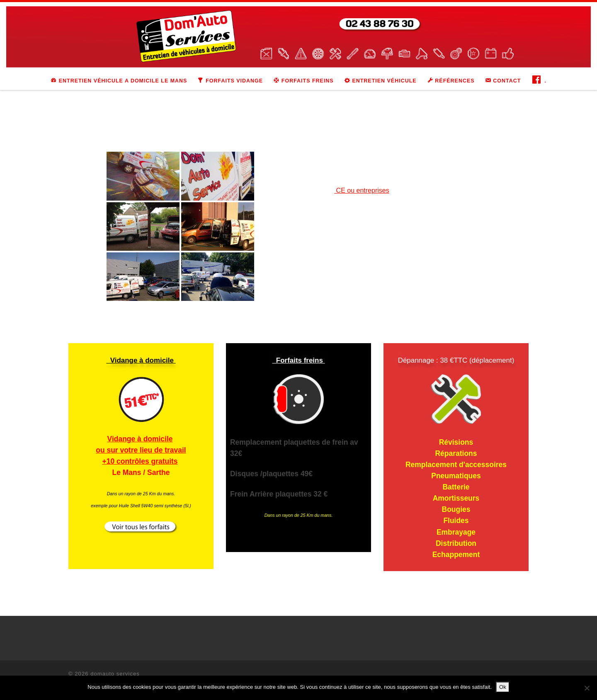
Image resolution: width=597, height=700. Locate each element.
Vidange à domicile (141, 360)
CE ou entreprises (362, 190)
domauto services (115, 674)
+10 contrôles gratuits (140, 461)
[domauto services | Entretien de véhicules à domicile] (298, 36)
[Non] (587, 688)
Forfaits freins (298, 360)
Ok (503, 687)
